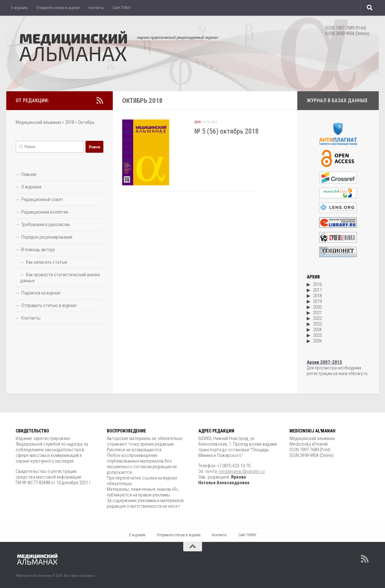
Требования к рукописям (45, 225)
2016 (317, 284)
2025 (317, 335)
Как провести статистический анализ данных (60, 278)
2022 (317, 318)
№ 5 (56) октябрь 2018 (226, 131)
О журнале (19, 8)
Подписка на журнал (41, 293)
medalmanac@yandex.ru (242, 471)
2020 (317, 307)
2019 (317, 301)
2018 (197, 122)
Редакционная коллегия (45, 212)
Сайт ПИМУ (122, 8)
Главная (29, 174)
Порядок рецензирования (47, 237)
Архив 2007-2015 (324, 362)
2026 (317, 341)
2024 (317, 330)
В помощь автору (38, 250)
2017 (317, 290)
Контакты (96, 8)
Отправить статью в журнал (58, 8)
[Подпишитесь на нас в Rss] (100, 100)
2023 (317, 324)
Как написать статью (47, 262)
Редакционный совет (42, 199)
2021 (317, 313)
